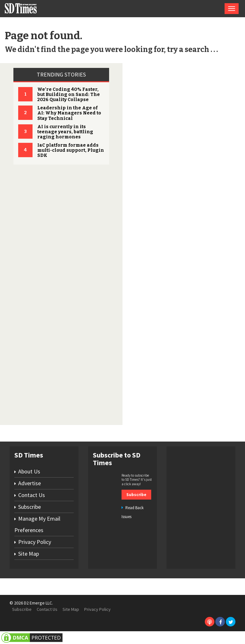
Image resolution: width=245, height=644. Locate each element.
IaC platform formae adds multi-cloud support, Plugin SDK (71, 150)
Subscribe (30, 507)
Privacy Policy (35, 542)
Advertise (30, 483)
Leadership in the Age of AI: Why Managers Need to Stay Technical (69, 113)
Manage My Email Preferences (37, 524)
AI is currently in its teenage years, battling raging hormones (65, 132)
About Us (29, 471)
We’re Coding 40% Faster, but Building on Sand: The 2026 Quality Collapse (69, 95)
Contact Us (32, 495)
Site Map (29, 554)
